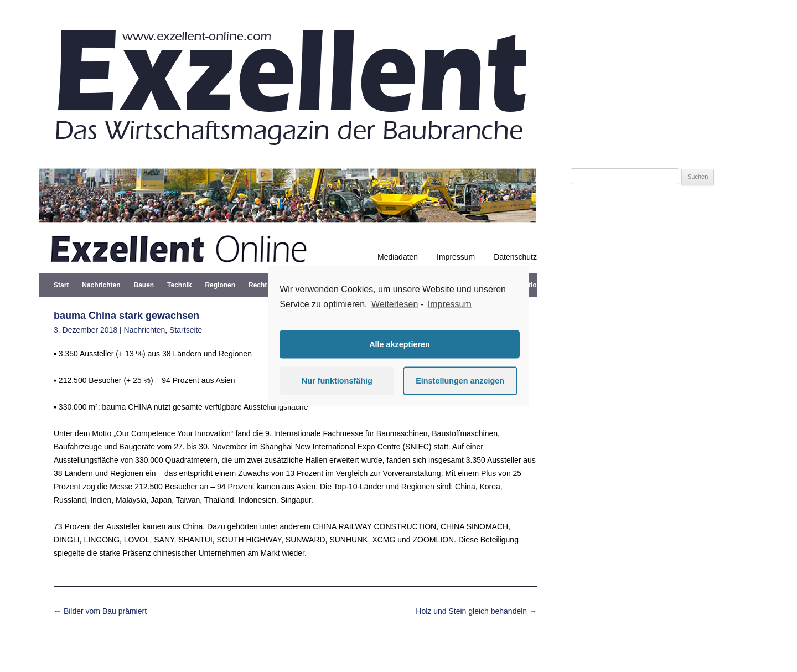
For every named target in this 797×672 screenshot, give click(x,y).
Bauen (144, 285)
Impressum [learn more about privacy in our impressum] (450, 304)
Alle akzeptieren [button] (400, 344)
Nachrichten (101, 285)
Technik (179, 285)
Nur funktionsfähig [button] (337, 381)
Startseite (186, 330)
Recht (258, 285)
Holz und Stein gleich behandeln (476, 611)
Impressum (456, 257)
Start (61, 285)
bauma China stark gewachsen (126, 316)
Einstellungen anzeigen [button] (460, 381)
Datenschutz (515, 257)
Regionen (220, 285)
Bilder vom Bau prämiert (100, 611)
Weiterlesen (395, 304)
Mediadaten (398, 257)
